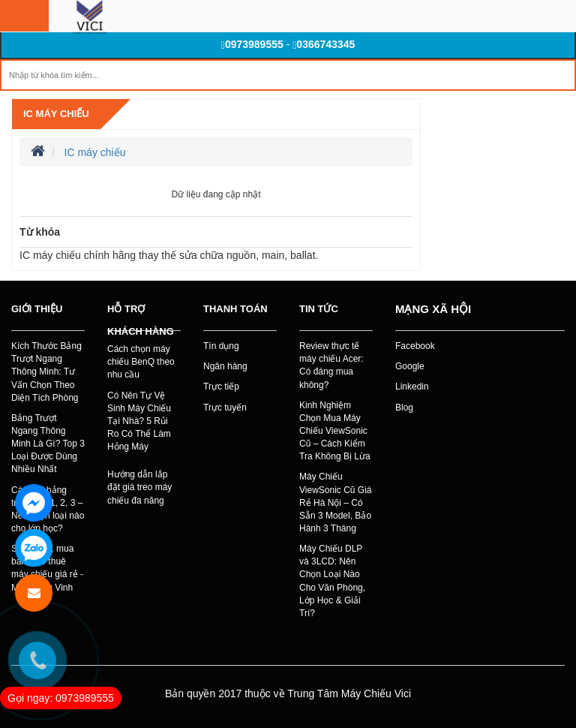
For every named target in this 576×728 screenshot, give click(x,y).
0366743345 (324, 44)
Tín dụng (221, 346)
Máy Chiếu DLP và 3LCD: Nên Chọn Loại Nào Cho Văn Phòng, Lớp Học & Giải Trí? (332, 581)
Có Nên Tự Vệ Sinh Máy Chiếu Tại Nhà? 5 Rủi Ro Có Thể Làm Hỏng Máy (139, 421)
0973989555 (252, 44)
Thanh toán (235, 309)
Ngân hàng (225, 366)
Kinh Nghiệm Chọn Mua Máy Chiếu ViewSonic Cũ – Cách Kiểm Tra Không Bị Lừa (335, 431)
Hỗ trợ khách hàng (141, 320)
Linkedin (412, 387)
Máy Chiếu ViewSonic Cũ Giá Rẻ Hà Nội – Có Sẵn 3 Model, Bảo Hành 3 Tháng (336, 502)
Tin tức (319, 309)
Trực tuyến (225, 408)
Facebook (415, 346)
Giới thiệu (37, 309)
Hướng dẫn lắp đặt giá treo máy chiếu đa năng (139, 487)
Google (410, 366)
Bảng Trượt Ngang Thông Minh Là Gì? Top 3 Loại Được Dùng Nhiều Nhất (48, 444)
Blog (404, 408)
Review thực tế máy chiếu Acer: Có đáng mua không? (331, 365)
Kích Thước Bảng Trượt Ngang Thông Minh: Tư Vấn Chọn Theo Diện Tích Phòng (46, 372)
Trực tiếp (221, 387)
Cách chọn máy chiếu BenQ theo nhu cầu (141, 362)
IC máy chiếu (56, 114)
